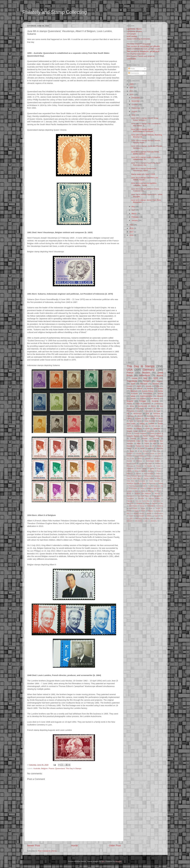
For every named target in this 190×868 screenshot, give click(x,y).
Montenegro (138, 414)
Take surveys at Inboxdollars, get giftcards (143, 46)
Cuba (159, 454)
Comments (134, 73)
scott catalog (132, 36)
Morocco (157, 493)
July (162, 486)
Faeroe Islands (150, 419)
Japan (158, 409)
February (135, 217)
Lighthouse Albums (134, 29)
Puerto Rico (146, 501)
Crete (159, 478)
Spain (133, 384)
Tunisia (158, 466)
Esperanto (152, 483)
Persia (147, 444)
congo (159, 468)
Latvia (142, 488)
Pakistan (129, 501)
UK (153, 446)
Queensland (60, 768)
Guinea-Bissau (148, 391)
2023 (132, 84)
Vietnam (158, 511)
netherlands (145, 375)
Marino (143, 491)
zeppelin (130, 429)
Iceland (143, 399)
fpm (103, 861)
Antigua (139, 429)
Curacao (129, 456)
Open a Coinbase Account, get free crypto (143, 49)
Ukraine (160, 396)
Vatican (140, 388)
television (130, 521)
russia (134, 378)
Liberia (139, 458)
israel (146, 421)
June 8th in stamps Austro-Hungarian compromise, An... (146, 158)
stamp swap (149, 518)
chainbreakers (158, 513)
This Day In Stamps (74, 768)
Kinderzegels (133, 488)
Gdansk (133, 438)
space (132, 451)
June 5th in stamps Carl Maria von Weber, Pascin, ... (145, 179)
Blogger (118, 861)
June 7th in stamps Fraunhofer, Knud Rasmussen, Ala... (146, 164)
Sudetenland (133, 508)
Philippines (131, 411)
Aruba (148, 429)
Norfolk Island (156, 496)
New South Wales (143, 496)
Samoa (139, 421)
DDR (156, 378)
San (162, 503)
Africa (136, 471)
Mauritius (151, 491)
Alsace (159, 471)
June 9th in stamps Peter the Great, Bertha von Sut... (145, 153)
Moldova (139, 461)
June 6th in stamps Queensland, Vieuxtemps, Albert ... (144, 170)
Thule (150, 508)
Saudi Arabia (133, 506)
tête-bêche (138, 521)
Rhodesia (139, 503)
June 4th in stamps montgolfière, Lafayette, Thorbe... (144, 184)
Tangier (143, 508)
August (135, 111)
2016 (132, 235)
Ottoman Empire (154, 498)
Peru (137, 501)
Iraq (149, 486)
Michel (129, 493)
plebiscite (160, 449)
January (135, 220)
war (159, 426)
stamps (158, 518)
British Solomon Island (134, 476)
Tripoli (136, 511)
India (157, 386)
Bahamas (157, 429)
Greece (130, 386)
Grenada (156, 438)
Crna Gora (130, 481)
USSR (143, 511)
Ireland (160, 394)
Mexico (153, 406)
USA (130, 370)
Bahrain (139, 473)
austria (160, 375)
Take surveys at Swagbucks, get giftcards (143, 51)
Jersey (132, 406)
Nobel (131, 421)
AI (139, 451)
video (146, 521)
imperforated (140, 516)
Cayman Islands (149, 478)
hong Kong (140, 409)
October (135, 105)
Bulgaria (130, 401)
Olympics (141, 498)
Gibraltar (145, 438)
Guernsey (138, 426)
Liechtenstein (143, 406)
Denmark (134, 391)
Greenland (147, 404)
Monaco (146, 373)
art (136, 449)
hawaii (142, 449)
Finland (150, 409)
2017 (132, 232)
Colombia (139, 454)
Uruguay (150, 511)
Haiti (144, 486)
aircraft (149, 513)
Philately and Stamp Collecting (55, 12)
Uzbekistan (130, 468)
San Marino (155, 399)
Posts (132, 69)
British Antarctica (148, 431)
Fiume (129, 433)
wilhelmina (154, 521)
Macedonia (157, 458)
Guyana (150, 456)
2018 (132, 228)
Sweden (156, 384)
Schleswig (150, 506)
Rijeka (147, 503)
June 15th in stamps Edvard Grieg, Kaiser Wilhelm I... (145, 119)
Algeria (143, 471)
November (136, 101)
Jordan (155, 486)
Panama (158, 463)
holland (150, 449)
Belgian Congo (132, 431)
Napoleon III (131, 496)
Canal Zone (156, 451)
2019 (132, 225)
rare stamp (139, 518)
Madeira (129, 461)
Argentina (130, 416)
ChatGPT (130, 454)
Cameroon (157, 476)
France (51, 768)
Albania (129, 404)
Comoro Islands (149, 454)
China (138, 404)
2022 (132, 87)
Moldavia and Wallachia (143, 493)
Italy (145, 378)
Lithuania (148, 458)
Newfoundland (131, 463)
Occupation (130, 498)
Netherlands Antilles (153, 461)
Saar (148, 414)
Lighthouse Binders (134, 31)
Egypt (158, 411)
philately (129, 471)
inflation (149, 516)
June (134, 115)
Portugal (142, 401)
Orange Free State (145, 463)
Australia (37, 768)
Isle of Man (130, 458)
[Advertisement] (73, 20)
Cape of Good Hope (133, 478)
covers (131, 516)
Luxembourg (159, 404)
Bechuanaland (149, 473)
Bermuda (146, 451)
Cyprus (129, 419)
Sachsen (155, 503)
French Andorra (140, 456)
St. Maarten (148, 466)
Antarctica (130, 473)
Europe (161, 483)
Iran (128, 414)
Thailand (138, 446)
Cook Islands (149, 411)
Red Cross (130, 503)
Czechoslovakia (146, 396)
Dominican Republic (133, 483)
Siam (155, 444)
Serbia (160, 391)
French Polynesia (140, 433)
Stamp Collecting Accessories (138, 39)
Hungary (147, 381)
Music (161, 419)
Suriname (157, 414)
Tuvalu (147, 446)
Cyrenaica (142, 481)
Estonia (151, 424)
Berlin (139, 386)
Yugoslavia (132, 381)
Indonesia (158, 456)
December (136, 98)
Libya (146, 426)
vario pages (131, 34)
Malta (136, 491)
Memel (159, 491)
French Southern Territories (153, 436)
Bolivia (158, 473)
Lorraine (129, 491)
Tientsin (158, 508)
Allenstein (151, 471)
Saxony (142, 506)
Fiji (159, 431)
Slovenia (155, 401)
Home (74, 845)
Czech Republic (155, 481)
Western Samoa (142, 468)
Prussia (139, 466)
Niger (139, 444)
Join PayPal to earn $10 (136, 54)
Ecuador (138, 419)
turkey (133, 396)
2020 (132, 94)
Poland (129, 388)
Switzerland (148, 394)
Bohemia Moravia (154, 416)
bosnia (133, 399)
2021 (132, 91)
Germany (149, 370)
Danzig (142, 424)
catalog (152, 468)
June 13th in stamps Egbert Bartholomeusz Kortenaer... (143, 130)
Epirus (144, 483)
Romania (144, 384)
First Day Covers (134, 486)
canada (148, 386)
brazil (139, 411)
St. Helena (160, 506)
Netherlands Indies (134, 441)
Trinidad (129, 511)
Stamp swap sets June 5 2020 (143, 174)
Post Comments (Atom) (47, 851)
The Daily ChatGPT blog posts (139, 44)
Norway (150, 388)
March (134, 213)
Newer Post (34, 845)
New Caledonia (150, 441)
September (136, 108)
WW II (129, 513)
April (134, 210)
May (133, 206)
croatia (160, 388)
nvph (156, 516)
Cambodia (148, 476)
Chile (153, 421)
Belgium (45, 768)
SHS (153, 426)
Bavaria (140, 416)
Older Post (115, 845)
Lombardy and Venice (154, 488)
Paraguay (130, 466)
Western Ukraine (139, 513)
